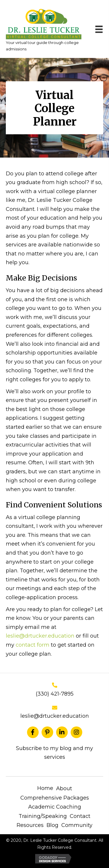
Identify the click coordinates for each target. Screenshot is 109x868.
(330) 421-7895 (55, 694)
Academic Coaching (55, 807)
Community (77, 825)
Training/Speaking (43, 816)
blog (66, 748)
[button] (33, 732)
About (64, 788)
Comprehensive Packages (55, 798)
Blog (52, 825)
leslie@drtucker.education (40, 636)
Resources (30, 825)
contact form (33, 645)
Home (45, 788)
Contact (80, 816)
